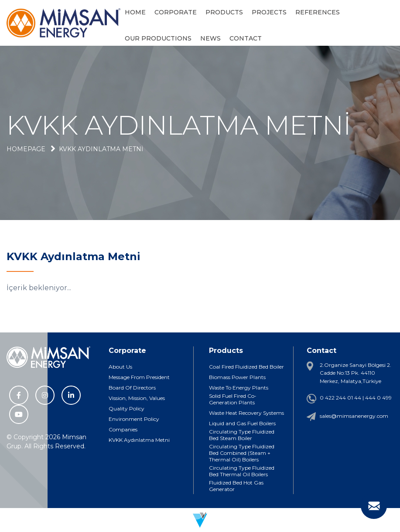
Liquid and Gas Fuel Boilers (242, 423)
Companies (123, 429)
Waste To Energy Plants (239, 388)
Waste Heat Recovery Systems (246, 413)
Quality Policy (126, 408)
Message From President (139, 377)
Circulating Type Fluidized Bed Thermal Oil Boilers (242, 471)
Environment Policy (134, 419)
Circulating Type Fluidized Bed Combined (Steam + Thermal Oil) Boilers (242, 453)
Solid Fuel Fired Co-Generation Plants (233, 399)
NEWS (210, 38)
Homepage (26, 149)
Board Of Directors (132, 388)
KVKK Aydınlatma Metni (101, 149)
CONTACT (246, 38)
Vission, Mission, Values (137, 398)
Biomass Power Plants (237, 377)
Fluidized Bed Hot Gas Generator (236, 486)
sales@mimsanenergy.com (354, 416)
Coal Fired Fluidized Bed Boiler (246, 367)
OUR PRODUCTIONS (158, 38)
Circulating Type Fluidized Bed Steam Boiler (242, 435)
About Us (120, 367)
